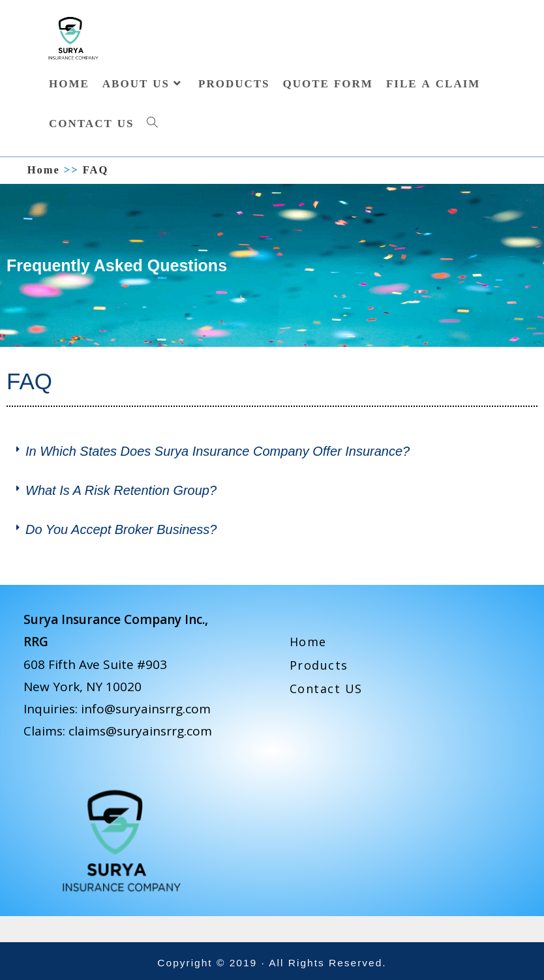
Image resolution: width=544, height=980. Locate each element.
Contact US (326, 689)
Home (308, 642)
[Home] (44, 170)
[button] (272, 451)
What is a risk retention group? (121, 490)
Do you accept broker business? (121, 529)
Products (319, 665)
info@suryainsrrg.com (146, 709)
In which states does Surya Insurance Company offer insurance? (218, 451)
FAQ (96, 170)
